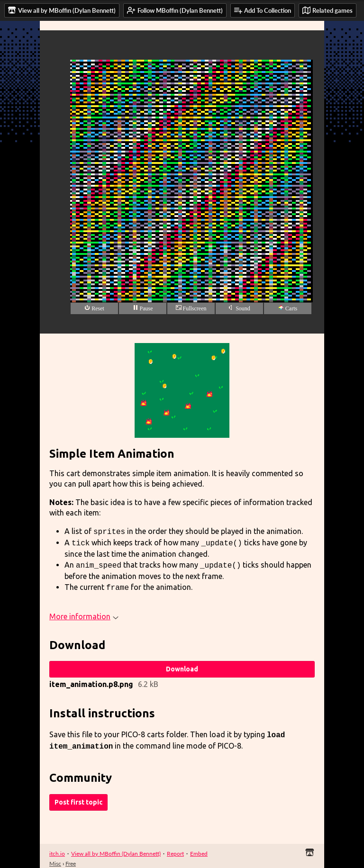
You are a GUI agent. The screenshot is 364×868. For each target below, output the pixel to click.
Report (175, 848)
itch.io (57, 848)
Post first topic (78, 796)
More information (84, 613)
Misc (55, 858)
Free (71, 858)
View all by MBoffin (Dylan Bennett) (116, 848)
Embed (199, 848)
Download (182, 665)
